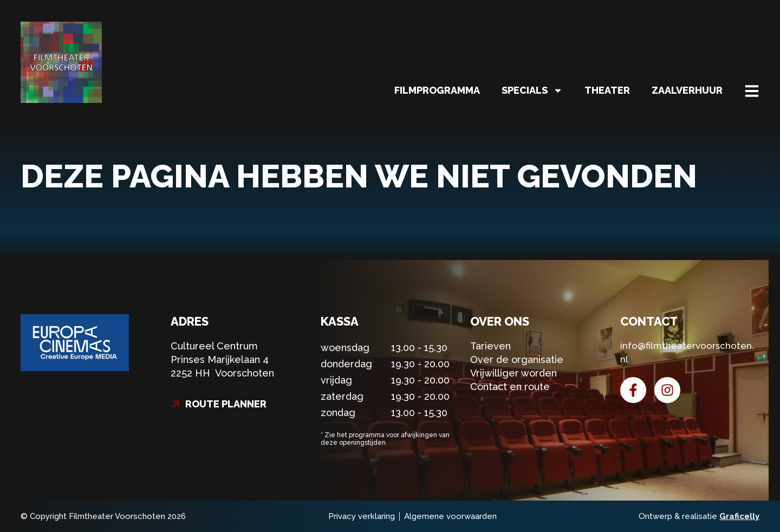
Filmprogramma (437, 90)
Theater (607, 90)
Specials (532, 90)
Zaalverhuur (687, 90)
